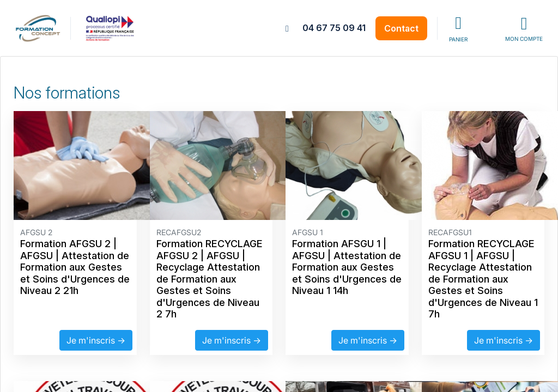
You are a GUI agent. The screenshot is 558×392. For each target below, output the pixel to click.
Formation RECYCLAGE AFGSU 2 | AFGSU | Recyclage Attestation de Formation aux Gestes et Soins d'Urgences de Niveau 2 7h (210, 279)
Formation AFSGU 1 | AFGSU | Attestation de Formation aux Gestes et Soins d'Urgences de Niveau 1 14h (347, 267)
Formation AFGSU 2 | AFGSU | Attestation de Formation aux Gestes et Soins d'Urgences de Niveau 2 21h (75, 267)
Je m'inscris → (96, 340)
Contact (401, 28)
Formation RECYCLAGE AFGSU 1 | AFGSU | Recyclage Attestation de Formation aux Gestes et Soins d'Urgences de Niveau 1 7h (483, 279)
